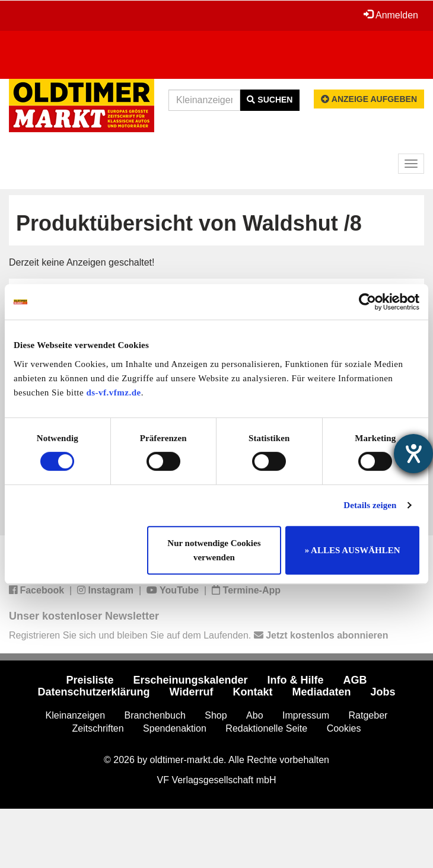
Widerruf (192, 692)
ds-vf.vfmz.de (113, 392)
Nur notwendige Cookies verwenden (214, 550)
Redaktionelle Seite (266, 728)
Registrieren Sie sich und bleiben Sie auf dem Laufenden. (198, 635)
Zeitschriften (98, 728)
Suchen (270, 100)
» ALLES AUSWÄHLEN (353, 550)
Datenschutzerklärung (94, 692)
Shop (216, 715)
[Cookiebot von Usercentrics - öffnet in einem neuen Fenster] (367, 302)
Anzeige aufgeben (369, 99)
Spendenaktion (175, 728)
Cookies (344, 728)
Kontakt (252, 692)
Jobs (383, 692)
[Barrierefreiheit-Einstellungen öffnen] (413, 454)
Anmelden (391, 15)
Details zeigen (370, 505)
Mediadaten (321, 692)
